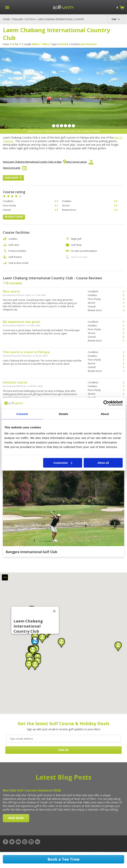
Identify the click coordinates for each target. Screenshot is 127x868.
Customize (63, 463)
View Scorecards (15, 169)
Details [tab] (64, 414)
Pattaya (30, 19)
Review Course (14, 217)
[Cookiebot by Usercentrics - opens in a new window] (106, 403)
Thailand (17, 19)
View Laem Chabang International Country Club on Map (34, 162)
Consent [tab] (22, 414)
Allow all (103, 463)
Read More (13, 178)
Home (6, 19)
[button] (35, 643)
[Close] (54, 611)
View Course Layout (80, 163)
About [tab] (105, 414)
